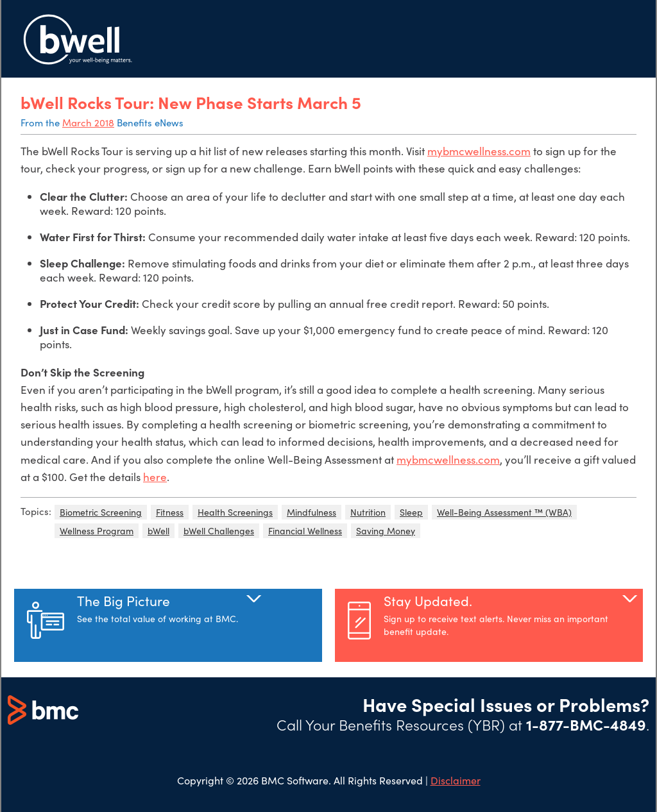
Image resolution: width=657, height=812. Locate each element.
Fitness (170, 512)
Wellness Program (97, 531)
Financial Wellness (305, 531)
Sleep (411, 512)
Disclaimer (456, 780)
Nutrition (368, 512)
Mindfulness (311, 512)
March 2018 (88, 123)
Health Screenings (235, 512)
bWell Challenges (219, 531)
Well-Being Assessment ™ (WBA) (504, 512)
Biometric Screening (101, 512)
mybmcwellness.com (479, 151)
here (155, 477)
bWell (158, 531)
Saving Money (386, 531)
